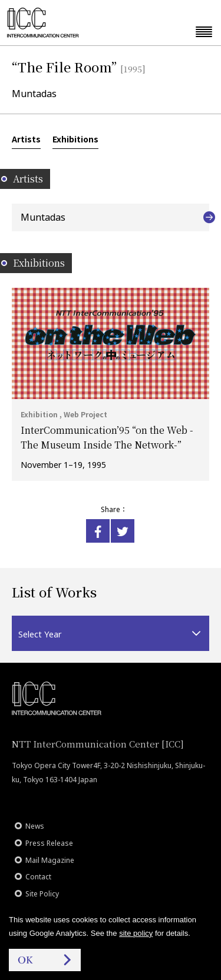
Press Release (49, 843)
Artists (26, 139)
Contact (38, 877)
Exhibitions (75, 139)
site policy (136, 933)
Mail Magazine (50, 860)
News (35, 826)
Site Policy (42, 894)
